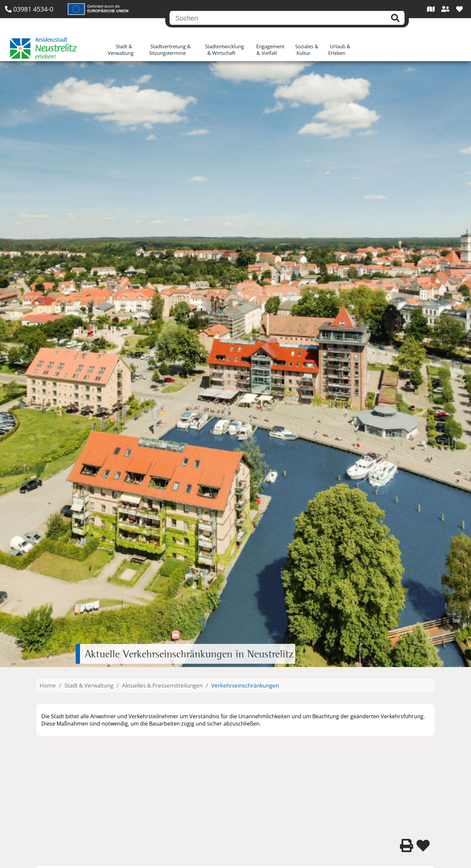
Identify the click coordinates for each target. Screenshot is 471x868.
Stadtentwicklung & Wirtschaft (224, 50)
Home (48, 685)
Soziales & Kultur (307, 50)
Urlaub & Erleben (339, 50)
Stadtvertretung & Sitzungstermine (170, 50)
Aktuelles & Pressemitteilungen (162, 685)
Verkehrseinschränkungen (245, 685)
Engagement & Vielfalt (270, 50)
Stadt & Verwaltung (121, 50)
